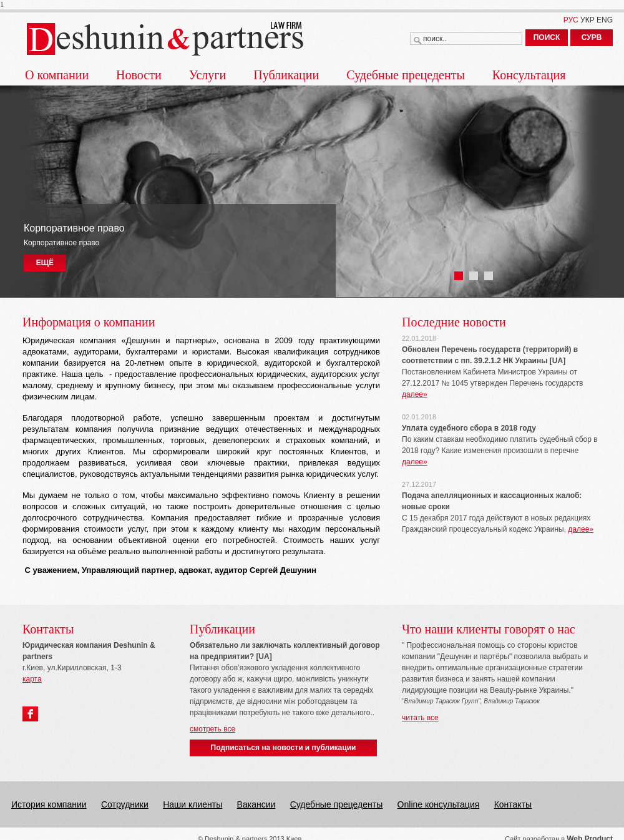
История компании (49, 804)
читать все (420, 718)
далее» (415, 394)
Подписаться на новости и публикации (284, 748)
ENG (605, 20)
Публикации (286, 75)
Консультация (529, 75)
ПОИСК (547, 37)
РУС (571, 20)
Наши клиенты (193, 804)
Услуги (208, 75)
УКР (587, 20)
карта (32, 679)
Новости (139, 75)
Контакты (513, 804)
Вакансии (256, 804)
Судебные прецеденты (406, 75)
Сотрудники (125, 804)
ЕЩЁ (45, 263)
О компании (57, 75)
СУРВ (592, 37)
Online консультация (439, 804)
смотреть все (212, 729)
